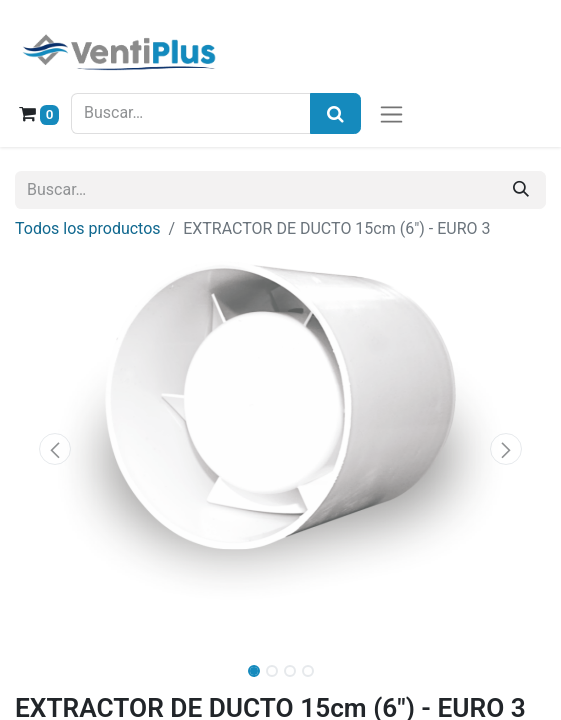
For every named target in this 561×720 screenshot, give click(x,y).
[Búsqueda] (335, 113)
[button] (55, 449)
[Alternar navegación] (391, 113)
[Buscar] (521, 190)
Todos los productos (88, 228)
